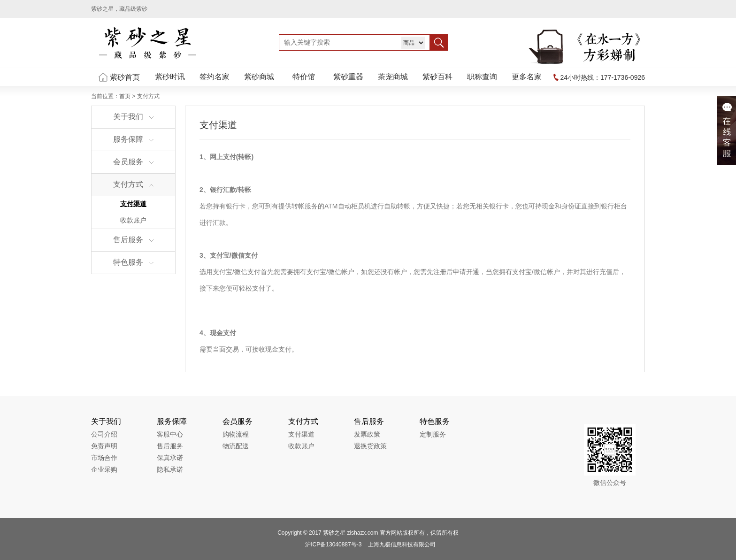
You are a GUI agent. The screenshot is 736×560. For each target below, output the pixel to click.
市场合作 (104, 458)
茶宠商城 (393, 77)
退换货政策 (370, 446)
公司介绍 (104, 434)
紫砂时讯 (170, 77)
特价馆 (304, 77)
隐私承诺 (170, 469)
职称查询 (482, 77)
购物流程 (236, 434)
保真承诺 (170, 458)
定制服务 (433, 434)
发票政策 (367, 434)
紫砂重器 (348, 77)
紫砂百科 (437, 77)
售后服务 (170, 446)
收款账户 (133, 220)
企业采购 (104, 469)
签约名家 (215, 77)
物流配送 (236, 446)
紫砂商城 (259, 77)
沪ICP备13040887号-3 (333, 545)
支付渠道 (133, 204)
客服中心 (170, 434)
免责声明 (104, 446)
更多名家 (527, 77)
